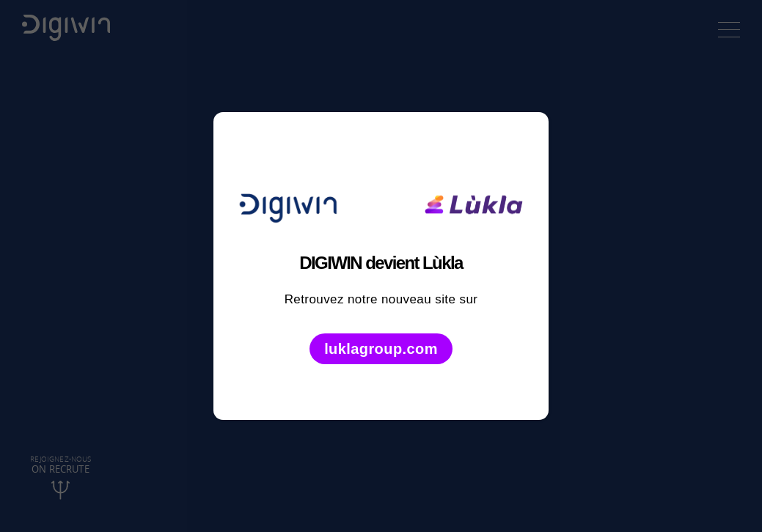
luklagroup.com (381, 349)
